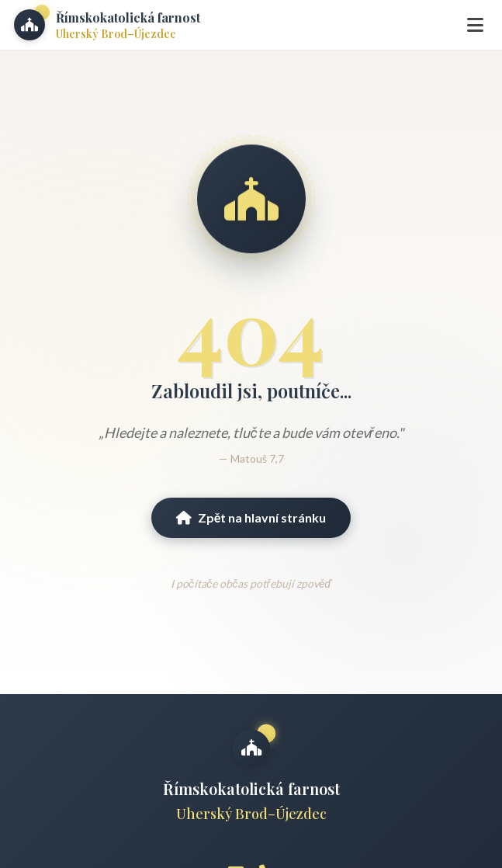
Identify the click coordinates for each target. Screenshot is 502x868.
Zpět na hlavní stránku (251, 517)
